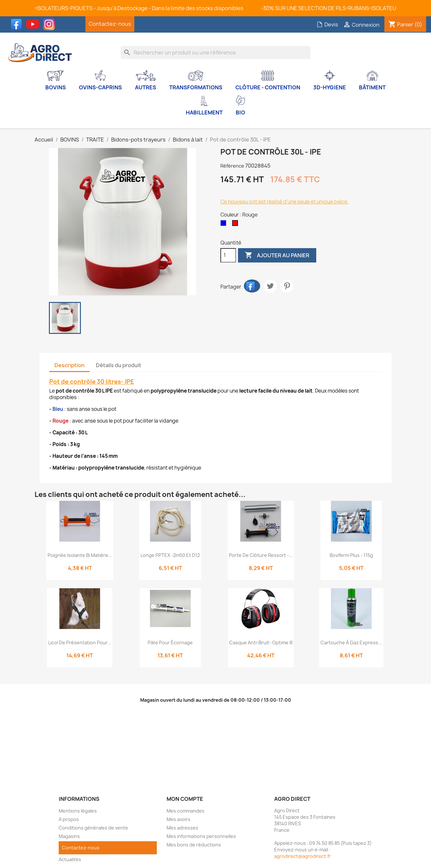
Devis (327, 24)
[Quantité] (228, 255)
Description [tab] (69, 365)
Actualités (70, 859)
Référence (232, 166)
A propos (69, 819)
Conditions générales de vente (93, 828)
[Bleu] (225, 225)
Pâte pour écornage (170, 643)
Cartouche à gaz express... (351, 643)
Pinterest (287, 286)
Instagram (51, 24)
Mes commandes (186, 811)
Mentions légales (78, 811)
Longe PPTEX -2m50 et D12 (170, 555)
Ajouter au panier (277, 255)
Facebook (18, 24)
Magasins (69, 836)
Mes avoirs (178, 819)
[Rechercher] (215, 52)
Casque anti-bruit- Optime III (261, 643)
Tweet (270, 286)
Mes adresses (182, 828)
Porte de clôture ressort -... (261, 555)
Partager (252, 286)
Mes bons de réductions (194, 845)
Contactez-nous (110, 24)
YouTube (34, 24)
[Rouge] (236, 225)
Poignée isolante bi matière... (80, 555)
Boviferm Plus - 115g (351, 555)
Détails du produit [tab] (119, 365)
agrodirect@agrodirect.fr (303, 856)
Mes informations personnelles (201, 836)
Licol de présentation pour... (80, 643)
